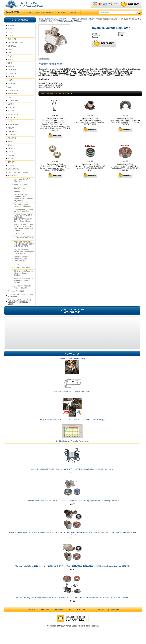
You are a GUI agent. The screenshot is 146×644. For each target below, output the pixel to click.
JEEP (10, 93)
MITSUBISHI (13, 130)
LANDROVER (13, 106)
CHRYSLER (13, 52)
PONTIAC (12, 140)
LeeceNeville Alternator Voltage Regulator (22, 293)
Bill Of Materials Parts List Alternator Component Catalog (23, 279)
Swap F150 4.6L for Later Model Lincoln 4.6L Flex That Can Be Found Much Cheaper (23, 233)
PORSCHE (12, 144)
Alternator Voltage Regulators (83, 25)
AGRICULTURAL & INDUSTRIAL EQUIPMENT (21, 301)
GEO (10, 69)
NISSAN (11, 134)
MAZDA (11, 117)
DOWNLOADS (19, 240)
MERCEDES (13, 120)
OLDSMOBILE (14, 137)
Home (41, 25)
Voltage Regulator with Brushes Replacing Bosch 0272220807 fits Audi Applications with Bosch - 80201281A (72, 475)
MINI (10, 127)
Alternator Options (21, 190)
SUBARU (12, 161)
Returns (59, 615)
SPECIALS (18, 270)
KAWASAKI (12, 99)
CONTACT (62, 18)
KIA (9, 103)
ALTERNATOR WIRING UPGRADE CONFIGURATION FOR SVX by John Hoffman (23, 224)
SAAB (10, 151)
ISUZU (11, 86)
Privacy (75, 18)
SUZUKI (11, 164)
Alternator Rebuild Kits (16, 297)
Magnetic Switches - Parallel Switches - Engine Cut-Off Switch (24, 257)
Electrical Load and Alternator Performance (23, 211)
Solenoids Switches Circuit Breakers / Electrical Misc (21, 265)
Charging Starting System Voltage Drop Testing (23, 216)
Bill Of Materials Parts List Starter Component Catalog (23, 286)
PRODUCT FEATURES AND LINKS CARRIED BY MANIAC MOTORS (24, 250)
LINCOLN (12, 113)
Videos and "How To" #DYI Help (22, 186)
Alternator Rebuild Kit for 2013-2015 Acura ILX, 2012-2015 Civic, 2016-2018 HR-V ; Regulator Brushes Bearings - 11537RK (72, 507)
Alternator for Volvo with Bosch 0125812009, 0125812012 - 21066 (20, 308)
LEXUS (11, 110)
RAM (10, 147)
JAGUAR (11, 89)
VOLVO (11, 171)
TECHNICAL (13, 181)
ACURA (11, 31)
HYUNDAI (12, 79)
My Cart (115, 615)
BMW (10, 38)
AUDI (10, 35)
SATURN (11, 154)
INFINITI (11, 82)
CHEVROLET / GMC (16, 48)
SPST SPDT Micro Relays (18, 178)
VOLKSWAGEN (14, 175)
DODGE (11, 55)
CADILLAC (12, 45)
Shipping (45, 615)
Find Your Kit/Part (45, 18)
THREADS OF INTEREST (24, 243)
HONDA (11, 72)
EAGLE (11, 58)
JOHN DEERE (13, 96)
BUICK (11, 41)
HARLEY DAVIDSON (22, 273)
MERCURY (12, 123)
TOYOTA (11, 168)
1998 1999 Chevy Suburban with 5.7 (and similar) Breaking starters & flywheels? (23, 204)
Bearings (17, 197)
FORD (10, 65)
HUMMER (12, 76)
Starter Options (19, 194)
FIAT (10, 62)
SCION (11, 158)
